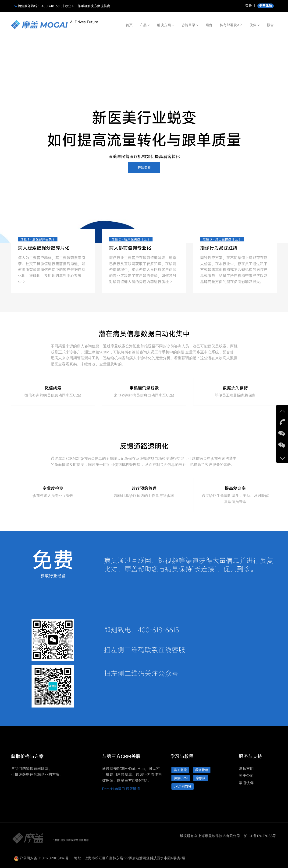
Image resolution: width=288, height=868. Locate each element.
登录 (249, 6)
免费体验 (266, 6)
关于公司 (246, 776)
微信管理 (202, 770)
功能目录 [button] (190, 25)
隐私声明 (246, 769)
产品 (145, 25)
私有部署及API (231, 25)
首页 (129, 25)
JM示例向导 (183, 786)
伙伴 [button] (255, 25)
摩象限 (201, 778)
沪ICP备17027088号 (260, 836)
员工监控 (180, 770)
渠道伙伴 (246, 783)
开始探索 (144, 168)
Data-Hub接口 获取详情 (121, 789)
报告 (270, 25)
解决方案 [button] (166, 25)
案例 (209, 25)
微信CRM (181, 778)
